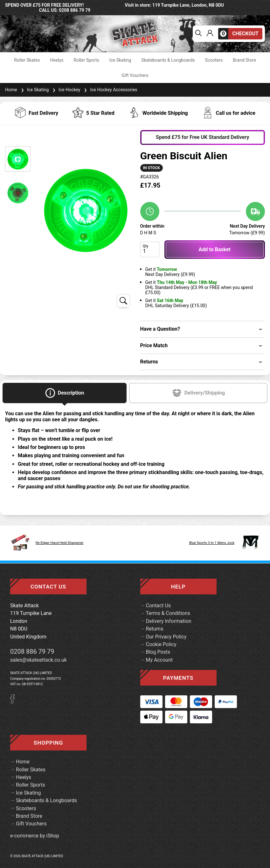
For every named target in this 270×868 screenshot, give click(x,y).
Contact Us (159, 606)
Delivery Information (169, 621)
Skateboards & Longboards (168, 60)
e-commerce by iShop (35, 836)
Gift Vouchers (135, 75)
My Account (159, 660)
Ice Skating (120, 60)
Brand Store (244, 60)
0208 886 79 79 (32, 651)
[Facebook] (15, 702)
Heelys (57, 60)
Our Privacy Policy (166, 637)
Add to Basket (215, 249)
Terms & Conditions (168, 613)
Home (11, 90)
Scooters (214, 60)
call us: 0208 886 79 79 (65, 10)
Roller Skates (27, 60)
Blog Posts (158, 652)
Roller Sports (87, 60)
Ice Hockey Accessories (110, 90)
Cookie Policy (161, 644)
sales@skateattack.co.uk (38, 660)
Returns (155, 629)
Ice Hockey (66, 90)
